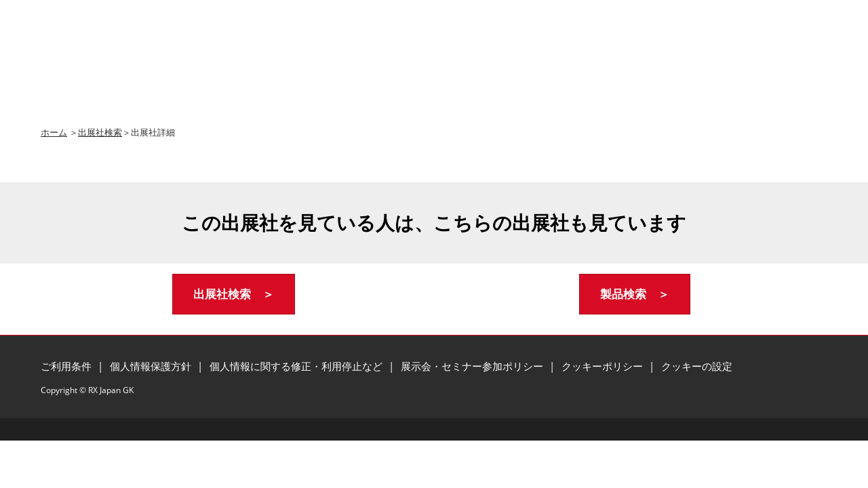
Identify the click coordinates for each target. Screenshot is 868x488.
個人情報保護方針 (152, 366)
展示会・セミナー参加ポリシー (473, 366)
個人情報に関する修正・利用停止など (297, 366)
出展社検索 (100, 132)
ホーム (54, 132)
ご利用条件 (67, 366)
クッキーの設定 (697, 366)
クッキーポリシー (604, 366)
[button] (234, 294)
